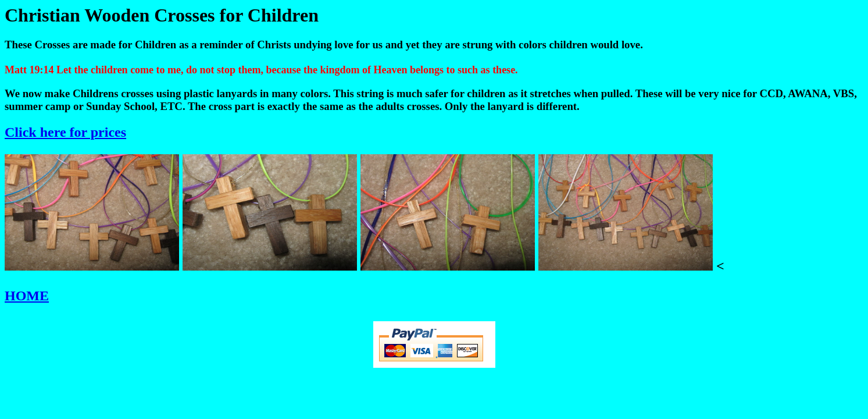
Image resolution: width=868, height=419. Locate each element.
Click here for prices (65, 132)
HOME (27, 296)
